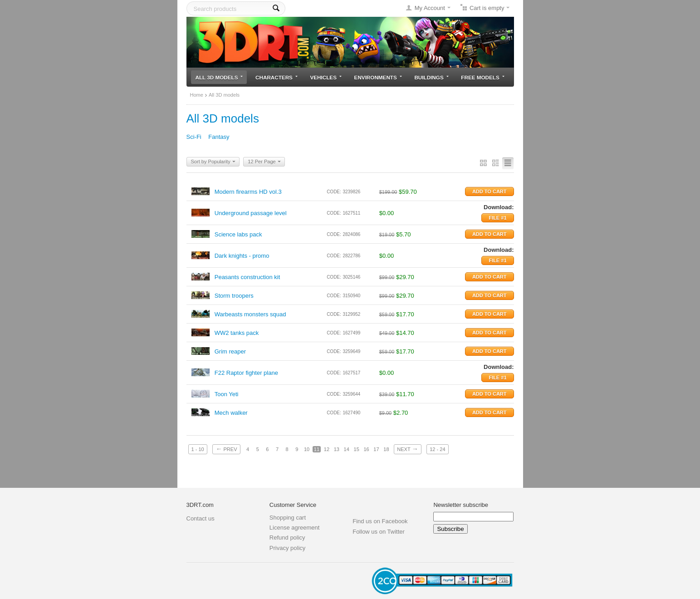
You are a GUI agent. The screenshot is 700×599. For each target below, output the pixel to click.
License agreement (295, 528)
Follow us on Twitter (379, 532)
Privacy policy (287, 548)
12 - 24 (437, 449)
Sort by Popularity (213, 162)
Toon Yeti (227, 394)
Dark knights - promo (242, 256)
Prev (226, 449)
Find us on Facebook (380, 521)
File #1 (497, 218)
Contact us (201, 518)
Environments (378, 77)
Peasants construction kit (247, 277)
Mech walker (231, 413)
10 (307, 449)
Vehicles (326, 77)
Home (197, 95)
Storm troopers (234, 296)
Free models (482, 77)
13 (337, 449)
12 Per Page (264, 162)
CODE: (334, 192)
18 (386, 449)
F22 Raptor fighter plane (246, 373)
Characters (277, 77)
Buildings (431, 77)
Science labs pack (238, 234)
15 (357, 449)
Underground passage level (251, 213)
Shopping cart (288, 518)
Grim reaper (230, 351)
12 (327, 449)
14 (347, 449)
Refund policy (287, 538)
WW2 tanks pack (237, 333)
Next (407, 449)
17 (376, 449)
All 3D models (219, 77)
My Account (430, 8)
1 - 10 (198, 449)
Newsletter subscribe (461, 505)
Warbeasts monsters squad (250, 314)
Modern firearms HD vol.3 (248, 192)
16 (366, 449)
